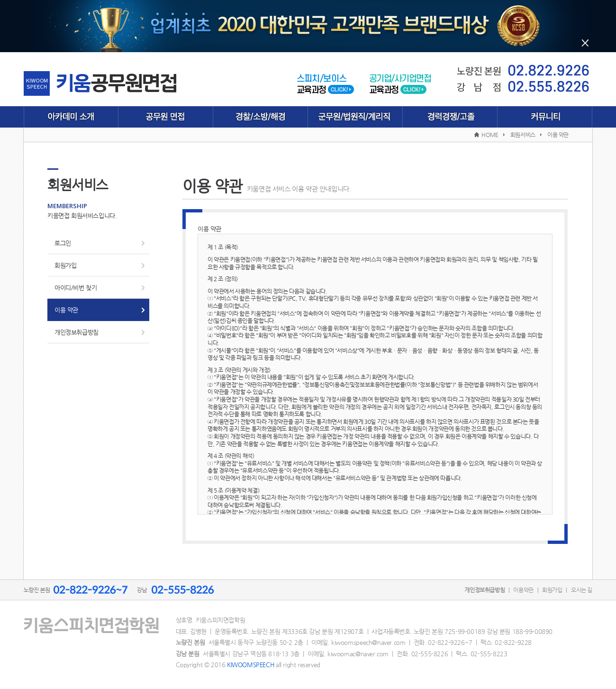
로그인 (63, 243)
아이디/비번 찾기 (76, 288)
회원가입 (65, 265)
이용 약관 (66, 310)
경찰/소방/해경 (261, 117)
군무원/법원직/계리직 (355, 117)
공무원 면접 (166, 117)
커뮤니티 (545, 117)
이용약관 (523, 590)
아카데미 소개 (71, 117)
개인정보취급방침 (77, 332)
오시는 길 (582, 590)
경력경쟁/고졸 (450, 117)
